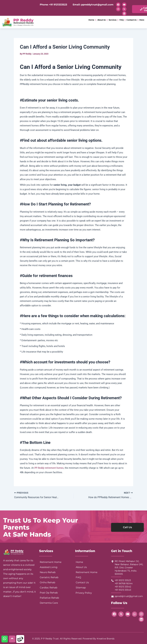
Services (113, 20)
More (142, 20)
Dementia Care (49, 603)
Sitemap (81, 588)
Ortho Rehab (47, 582)
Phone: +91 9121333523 (53, 5)
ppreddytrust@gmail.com (97, 5)
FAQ (122, 20)
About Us (101, 20)
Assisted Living (49, 567)
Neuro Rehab (48, 572)
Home (91, 20)
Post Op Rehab (49, 593)
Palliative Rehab (49, 598)
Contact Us (131, 20)
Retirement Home (51, 562)
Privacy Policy (84, 593)
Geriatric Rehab (49, 577)
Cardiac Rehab (49, 588)
